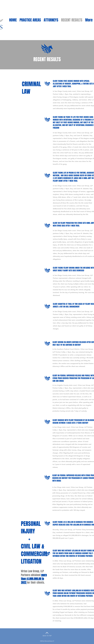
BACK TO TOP (47, 636)
